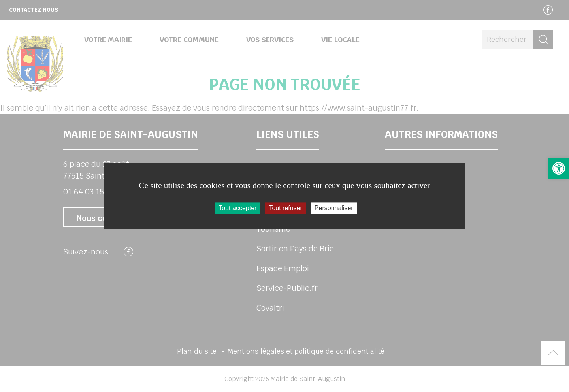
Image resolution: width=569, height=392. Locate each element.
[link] (559, 168)
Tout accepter (237, 208)
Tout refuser (285, 208)
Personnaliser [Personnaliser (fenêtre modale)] (334, 208)
